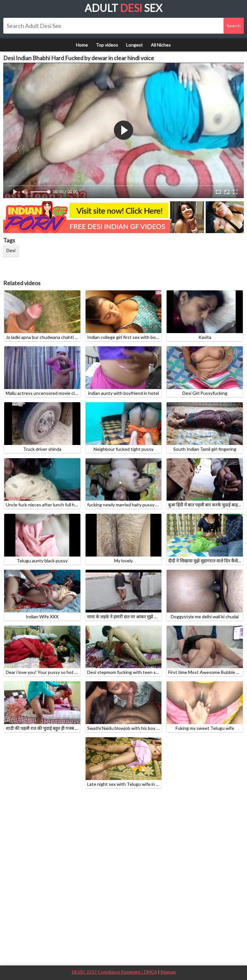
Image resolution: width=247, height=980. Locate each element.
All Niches (161, 45)
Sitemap (168, 972)
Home (82, 45)
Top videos (107, 45)
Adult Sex (123, 8)
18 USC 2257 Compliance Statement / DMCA (114, 972)
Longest (134, 45)
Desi (11, 250)
